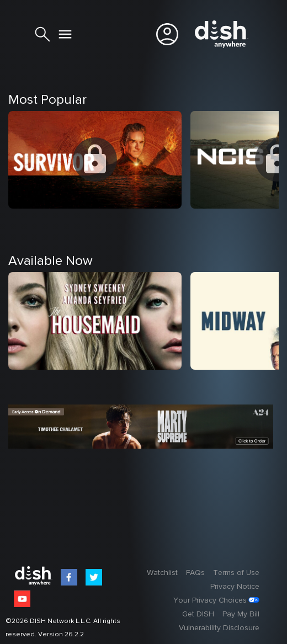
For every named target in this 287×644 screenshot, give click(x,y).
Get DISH (198, 614)
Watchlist (162, 573)
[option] (99, 194)
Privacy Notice (235, 587)
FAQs (195, 573)
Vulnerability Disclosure (219, 628)
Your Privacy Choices (210, 600)
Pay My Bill (241, 614)
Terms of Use (236, 573)
